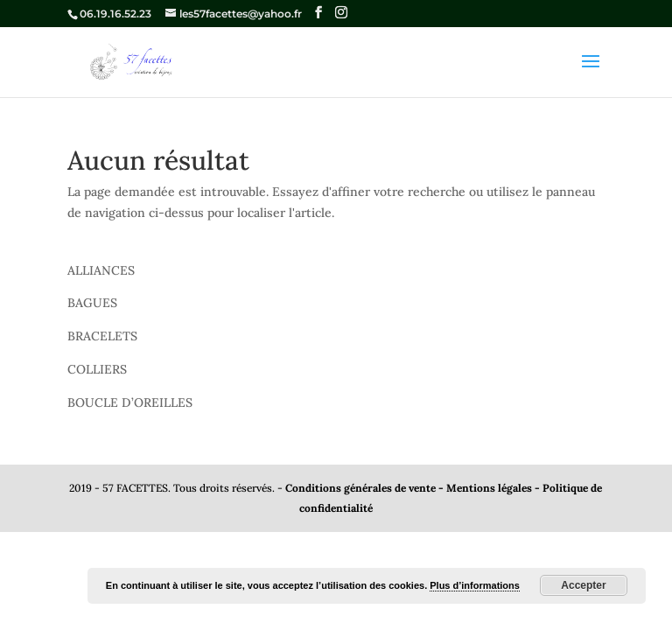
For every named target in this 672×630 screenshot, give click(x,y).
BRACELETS (102, 336)
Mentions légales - (494, 488)
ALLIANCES (101, 270)
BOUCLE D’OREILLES (130, 402)
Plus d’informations (475, 585)
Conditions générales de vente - (366, 488)
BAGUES (92, 303)
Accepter (583, 585)
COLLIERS (97, 369)
